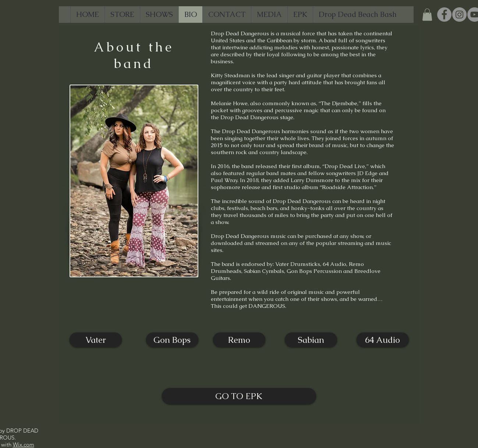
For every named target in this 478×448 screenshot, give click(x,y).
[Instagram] (459, 15)
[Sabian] (311, 340)
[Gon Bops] (172, 340)
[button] (427, 15)
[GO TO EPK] (239, 396)
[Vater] (96, 340)
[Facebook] (444, 15)
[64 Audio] (383, 340)
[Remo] (239, 340)
